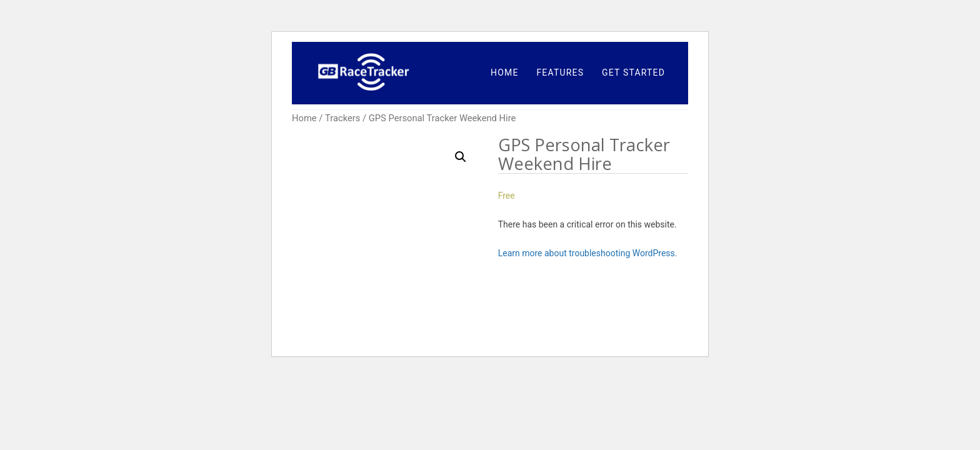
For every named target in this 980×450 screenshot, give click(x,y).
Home (304, 118)
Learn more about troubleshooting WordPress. (588, 253)
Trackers (342, 118)
